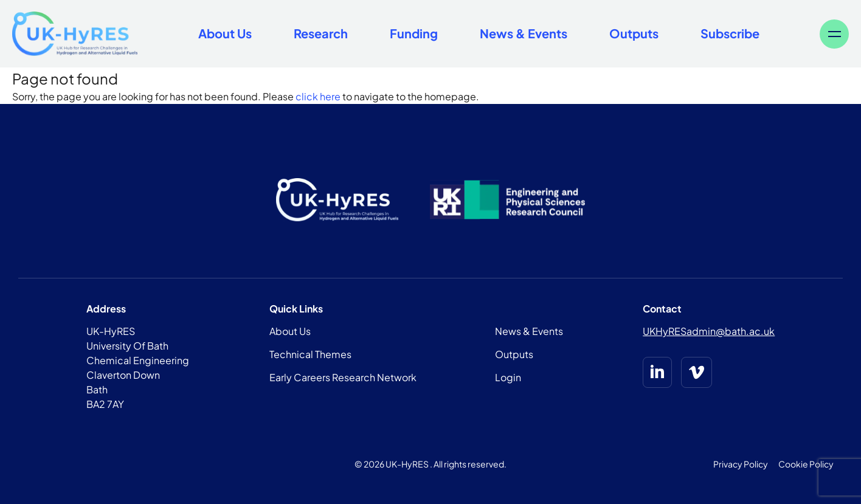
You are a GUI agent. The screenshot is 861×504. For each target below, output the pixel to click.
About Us (225, 33)
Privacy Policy (741, 464)
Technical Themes (310, 354)
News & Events (524, 33)
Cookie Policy (806, 464)
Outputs (634, 33)
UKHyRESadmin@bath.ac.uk (709, 331)
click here (318, 96)
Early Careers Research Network (343, 377)
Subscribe (730, 33)
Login (508, 377)
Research (321, 33)
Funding (414, 33)
